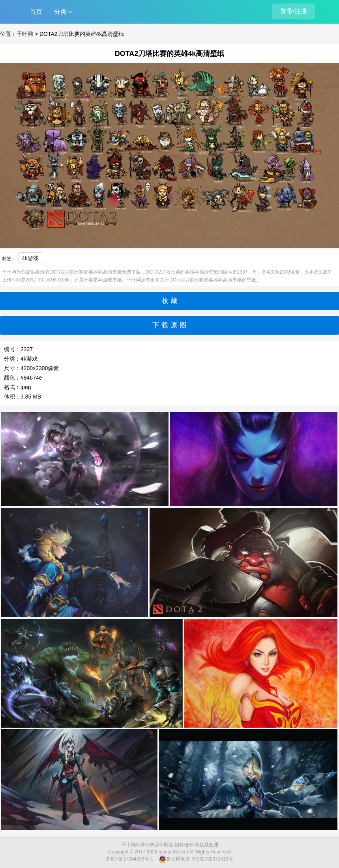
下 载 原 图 (169, 325)
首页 (36, 12)
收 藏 (169, 301)
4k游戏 (30, 258)
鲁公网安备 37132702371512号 (196, 859)
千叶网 (25, 34)
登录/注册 (294, 11)
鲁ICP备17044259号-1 (129, 859)
